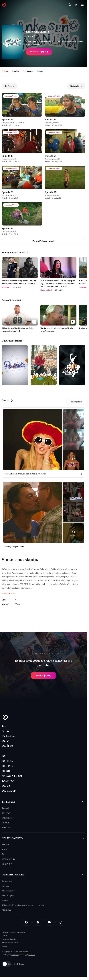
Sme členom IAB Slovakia (11, 943)
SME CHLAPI (8, 818)
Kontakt (5, 946)
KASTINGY (8, 781)
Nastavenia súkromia (9, 939)
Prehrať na (39, 52)
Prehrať (43, 676)
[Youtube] (49, 922)
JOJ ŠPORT (8, 766)
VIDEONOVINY (9, 859)
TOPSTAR (6, 813)
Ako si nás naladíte (9, 891)
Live (4, 726)
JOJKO (6, 771)
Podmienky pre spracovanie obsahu (13, 932)
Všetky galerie (76, 402)
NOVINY (6, 845)
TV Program (9, 736)
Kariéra (5, 900)
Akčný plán (6, 910)
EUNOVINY (7, 864)
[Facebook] (26, 922)
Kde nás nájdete (8, 896)
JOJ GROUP (9, 791)
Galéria (40, 71)
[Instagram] (38, 922)
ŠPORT (5, 854)
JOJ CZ (6, 786)
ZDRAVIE (6, 823)
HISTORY (6, 828)
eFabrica (32, 955)
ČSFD (30, 36)
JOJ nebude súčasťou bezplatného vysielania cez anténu (23, 905)
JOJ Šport (7, 746)
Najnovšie (76, 86)
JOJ (4, 756)
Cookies (5, 936)
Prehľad (5, 71)
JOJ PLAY (8, 761)
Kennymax (15, 955)
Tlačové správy (8, 881)
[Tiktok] (61, 922)
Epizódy (16, 71)
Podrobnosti (28, 71)
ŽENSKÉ (6, 808)
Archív (6, 731)
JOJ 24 (6, 741)
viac (44, 45)
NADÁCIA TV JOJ (12, 776)
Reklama (5, 886)
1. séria (10, 86)
